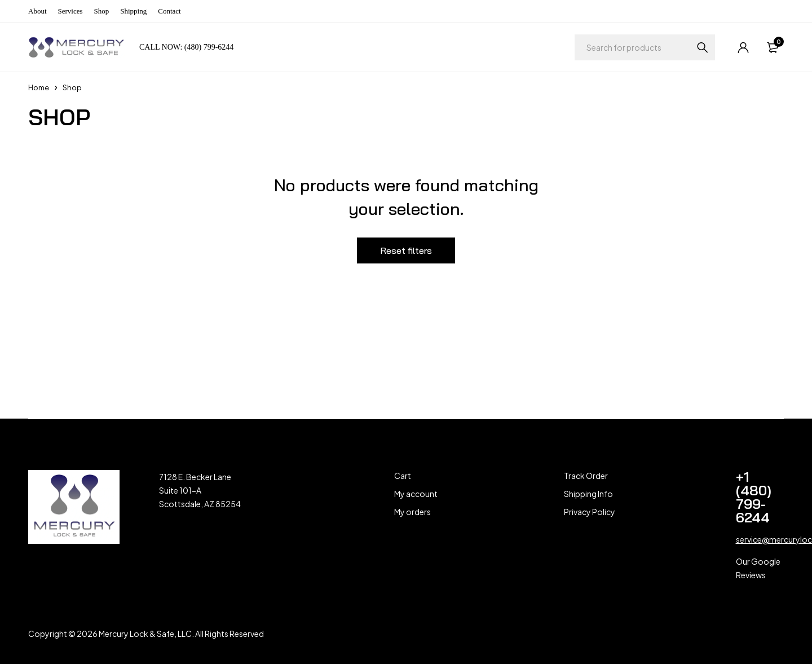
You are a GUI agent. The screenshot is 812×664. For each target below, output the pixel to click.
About (37, 11)
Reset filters (406, 250)
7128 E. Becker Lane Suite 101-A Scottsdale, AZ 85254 (200, 490)
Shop (102, 11)
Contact (169, 11)
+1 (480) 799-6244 (754, 497)
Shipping (133, 11)
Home (39, 87)
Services (70, 11)
